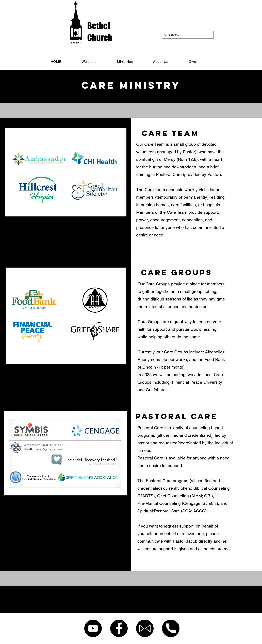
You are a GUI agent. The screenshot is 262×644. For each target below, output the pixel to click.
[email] (145, 628)
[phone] (171, 628)
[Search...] (187, 35)
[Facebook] (119, 628)
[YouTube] (93, 628)
